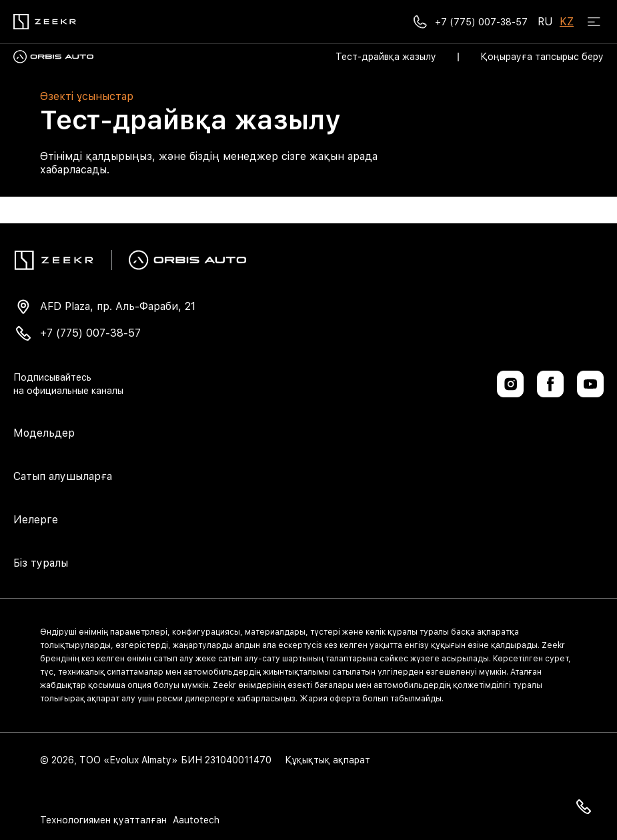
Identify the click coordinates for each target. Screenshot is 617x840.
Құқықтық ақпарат (328, 760)
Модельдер (44, 433)
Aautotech (195, 820)
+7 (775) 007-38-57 (90, 333)
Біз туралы (41, 563)
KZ (567, 22)
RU (545, 22)
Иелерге (36, 520)
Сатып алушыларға (63, 476)
